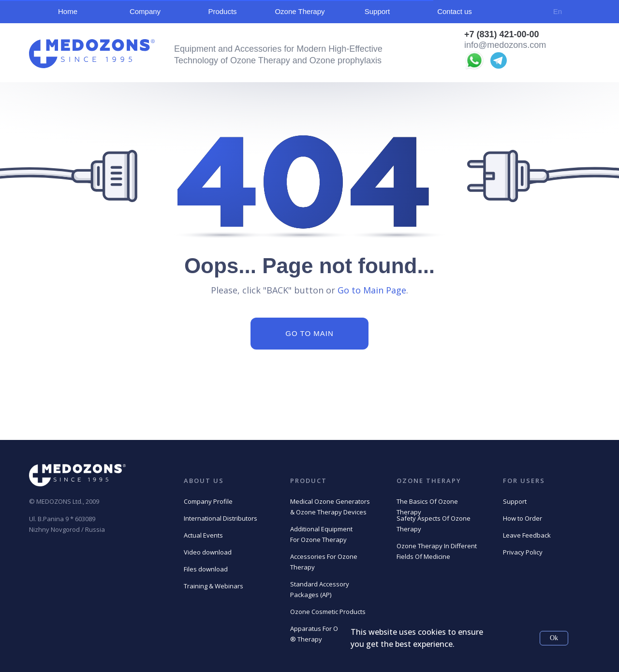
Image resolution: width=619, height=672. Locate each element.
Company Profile (208, 501)
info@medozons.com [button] (505, 45)
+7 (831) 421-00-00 (502, 34)
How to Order (523, 518)
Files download (206, 569)
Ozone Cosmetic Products (328, 612)
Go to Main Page (372, 290)
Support (515, 501)
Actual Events (203, 535)
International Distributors (221, 518)
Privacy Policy (523, 552)
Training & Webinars (214, 586)
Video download (208, 552)
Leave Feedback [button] (527, 535)
